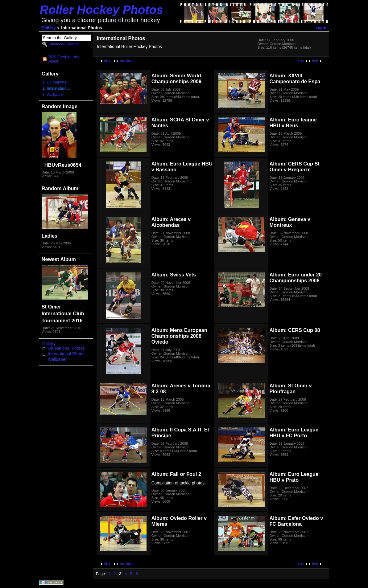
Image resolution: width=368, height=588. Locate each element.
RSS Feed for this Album (64, 59)
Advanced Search (64, 44)
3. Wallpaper (53, 95)
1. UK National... (57, 82)
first (107, 61)
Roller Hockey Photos (101, 10)
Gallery (49, 28)
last (315, 61)
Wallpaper (57, 359)
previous (127, 61)
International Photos (67, 354)
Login (321, 28)
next (300, 61)
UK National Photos (66, 348)
